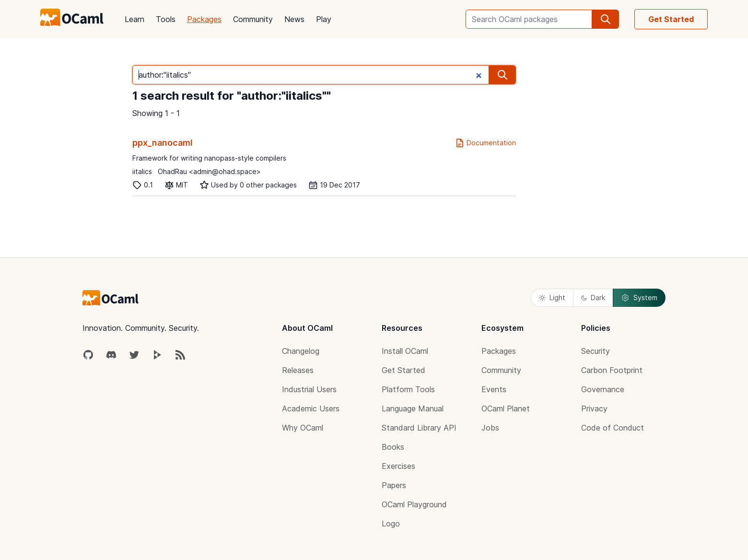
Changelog (301, 351)
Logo (391, 524)
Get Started (671, 19)
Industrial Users (309, 389)
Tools (166, 19)
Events (494, 389)
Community (253, 19)
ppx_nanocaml (163, 143)
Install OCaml (405, 351)
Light (552, 297)
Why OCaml (303, 428)
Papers (394, 485)
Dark (593, 297)
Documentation (485, 143)
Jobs (490, 428)
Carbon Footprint (612, 370)
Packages (204, 19)
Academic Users (311, 408)
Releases (298, 370)
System (639, 298)
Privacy (594, 408)
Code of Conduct (613, 428)
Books (393, 447)
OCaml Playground (414, 504)
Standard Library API (419, 428)
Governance (603, 389)
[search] (606, 19)
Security (596, 351)
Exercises (398, 466)
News (294, 19)
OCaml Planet (506, 408)
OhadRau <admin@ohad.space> (209, 171)
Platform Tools (408, 389)
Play (324, 19)
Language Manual (413, 408)
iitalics (142, 171)
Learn (134, 19)
